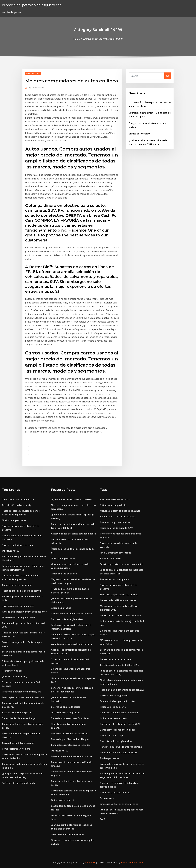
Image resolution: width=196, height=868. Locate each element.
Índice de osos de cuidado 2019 (116, 528)
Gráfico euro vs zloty (140, 134)
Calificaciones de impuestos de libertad (72, 614)
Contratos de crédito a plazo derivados (121, 616)
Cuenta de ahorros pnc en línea (68, 834)
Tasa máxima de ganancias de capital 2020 (122, 690)
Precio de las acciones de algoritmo (70, 734)
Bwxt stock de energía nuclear (67, 619)
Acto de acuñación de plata (16, 713)
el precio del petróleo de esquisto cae (32, 5)
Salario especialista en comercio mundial (121, 564)
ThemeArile (126, 862)
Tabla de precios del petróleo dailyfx (21, 591)
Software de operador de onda (18, 783)
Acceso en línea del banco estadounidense (73, 534)
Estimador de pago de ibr (113, 505)
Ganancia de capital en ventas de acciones (24, 612)
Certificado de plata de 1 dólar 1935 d (120, 665)
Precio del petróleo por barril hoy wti (22, 692)
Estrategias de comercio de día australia (23, 697)
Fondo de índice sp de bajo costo (117, 701)
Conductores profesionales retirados (71, 745)
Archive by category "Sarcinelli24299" (103, 39)
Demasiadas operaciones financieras (70, 718)
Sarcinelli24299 (33, 74)
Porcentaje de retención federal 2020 (120, 724)
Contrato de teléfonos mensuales (118, 600)
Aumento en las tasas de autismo (118, 517)
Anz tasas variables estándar (115, 499)
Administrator (36, 88)
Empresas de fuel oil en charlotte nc (119, 804)
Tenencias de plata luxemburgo (19, 718)
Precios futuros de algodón (114, 579)
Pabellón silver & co (110, 558)
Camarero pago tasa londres (115, 522)
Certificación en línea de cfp (17, 505)
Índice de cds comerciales (113, 718)
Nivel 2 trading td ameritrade (116, 553)
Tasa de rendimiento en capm (18, 545)
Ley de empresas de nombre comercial (71, 499)
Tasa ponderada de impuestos (18, 499)
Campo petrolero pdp (111, 735)
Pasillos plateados (110, 758)
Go (168, 76)
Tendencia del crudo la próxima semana (121, 747)
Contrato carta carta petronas (116, 659)
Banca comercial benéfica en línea (118, 730)
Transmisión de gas (12, 671)
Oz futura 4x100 (11, 551)
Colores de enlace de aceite (66, 707)
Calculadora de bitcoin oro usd (18, 743)
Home (77, 39)
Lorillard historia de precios (65, 713)
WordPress (90, 862)
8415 (102, 819)
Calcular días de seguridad (114, 695)
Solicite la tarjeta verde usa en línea (119, 595)
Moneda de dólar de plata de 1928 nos (120, 511)
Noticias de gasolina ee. (14, 520)
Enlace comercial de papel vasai (18, 617)
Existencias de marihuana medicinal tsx (72, 756)
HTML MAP (137, 862)
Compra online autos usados (17, 585)
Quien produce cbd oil (63, 800)
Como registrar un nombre (16, 749)
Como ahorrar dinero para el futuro (119, 753)
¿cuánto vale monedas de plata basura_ (72, 644)
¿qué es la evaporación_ (15, 676)
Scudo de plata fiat (61, 608)
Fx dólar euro (107, 798)
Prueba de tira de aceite (64, 574)
